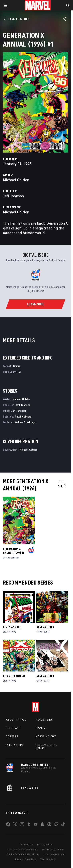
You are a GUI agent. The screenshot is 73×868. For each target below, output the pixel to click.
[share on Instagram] (22, 825)
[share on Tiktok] (63, 825)
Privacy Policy (44, 844)
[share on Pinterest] (49, 825)
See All (62, 484)
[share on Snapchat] (42, 825)
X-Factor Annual (14, 676)
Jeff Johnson (13, 196)
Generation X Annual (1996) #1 (14, 551)
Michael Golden (16, 180)
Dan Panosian (19, 411)
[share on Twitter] (15, 825)
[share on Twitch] (56, 825)
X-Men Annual (12, 627)
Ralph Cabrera (23, 416)
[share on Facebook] (8, 825)
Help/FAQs (13, 728)
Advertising (44, 720)
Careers (12, 736)
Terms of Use (26, 844)
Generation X (45, 627)
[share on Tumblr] (29, 825)
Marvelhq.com (46, 736)
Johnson (15, 558)
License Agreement (54, 854)
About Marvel (16, 720)
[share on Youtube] (36, 825)
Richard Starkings (25, 422)
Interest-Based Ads (26, 859)
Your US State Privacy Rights (22, 849)
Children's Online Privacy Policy (23, 854)
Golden (6, 558)
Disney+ (41, 728)
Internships (15, 745)
